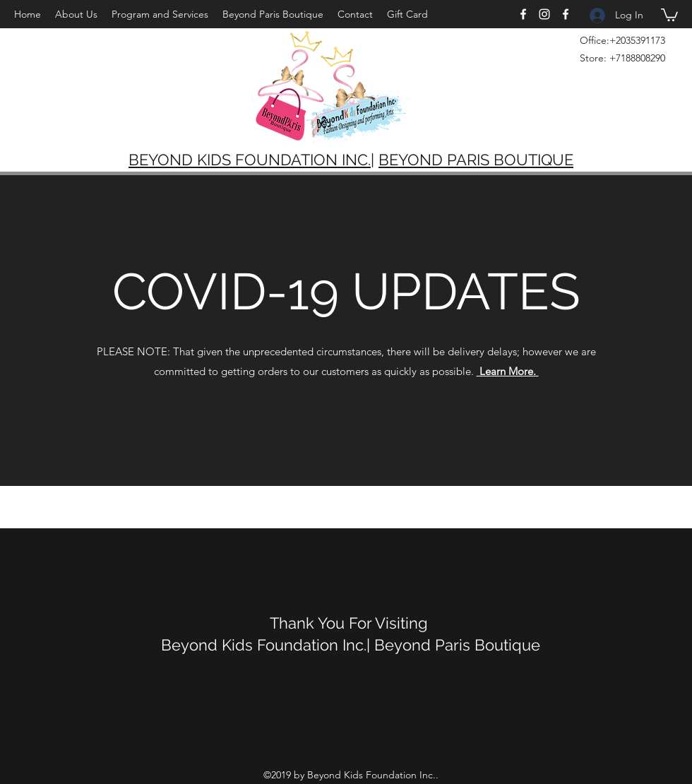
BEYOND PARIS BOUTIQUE (476, 160)
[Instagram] (544, 14)
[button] (669, 14)
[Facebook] (523, 14)
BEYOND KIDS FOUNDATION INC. (250, 160)
